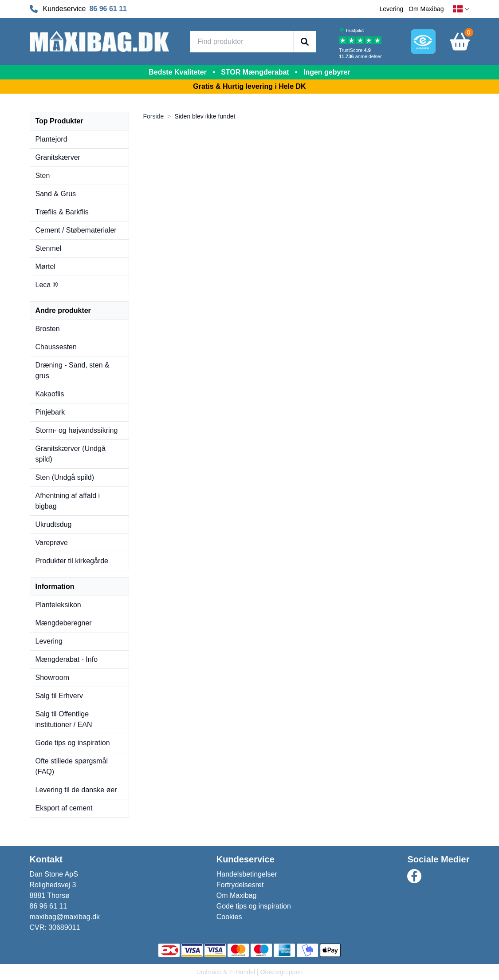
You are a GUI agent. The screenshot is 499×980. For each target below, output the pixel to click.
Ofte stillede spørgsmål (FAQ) (72, 766)
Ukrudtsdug (54, 524)
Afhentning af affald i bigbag (68, 501)
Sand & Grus (56, 194)
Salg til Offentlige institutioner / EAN (64, 719)
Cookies (229, 917)
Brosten (48, 329)
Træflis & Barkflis (62, 212)
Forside (154, 116)
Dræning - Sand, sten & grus (73, 370)
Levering (392, 9)
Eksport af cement (64, 808)
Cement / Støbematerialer (76, 230)
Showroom (52, 678)
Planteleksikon (58, 605)
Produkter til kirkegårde (72, 561)
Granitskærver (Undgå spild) (71, 454)
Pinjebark (50, 412)
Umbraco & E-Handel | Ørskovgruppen (249, 972)
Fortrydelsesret (240, 885)
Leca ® (47, 285)
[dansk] (461, 9)
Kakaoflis (50, 394)
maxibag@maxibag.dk (65, 917)
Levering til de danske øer (76, 790)
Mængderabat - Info (67, 659)
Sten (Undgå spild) (65, 477)
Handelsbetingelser (247, 874)
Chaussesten (56, 347)
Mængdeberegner (64, 623)
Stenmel (49, 248)
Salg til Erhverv (59, 696)
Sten (43, 176)
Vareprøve (52, 543)
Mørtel (45, 267)
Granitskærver (58, 157)
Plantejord (51, 139)
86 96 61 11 (108, 9)
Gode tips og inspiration (73, 743)
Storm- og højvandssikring (77, 430)
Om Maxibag (426, 9)
